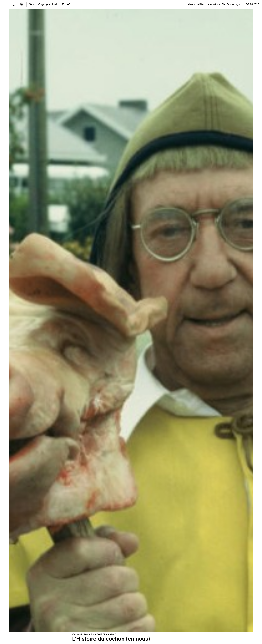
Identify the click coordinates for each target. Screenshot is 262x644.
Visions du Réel (80, 634)
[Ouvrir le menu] (4, 4)
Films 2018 (96, 634)
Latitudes (109, 634)
